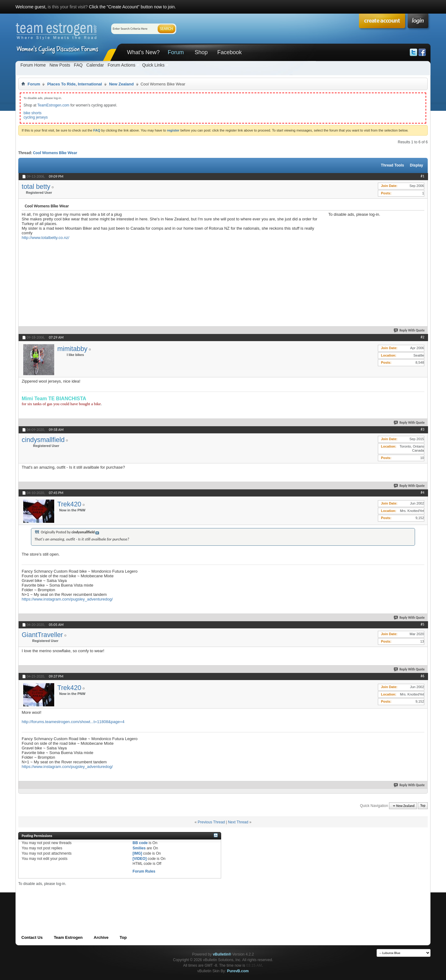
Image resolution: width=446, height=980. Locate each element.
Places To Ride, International (74, 84)
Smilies (139, 848)
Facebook (229, 52)
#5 (422, 624)
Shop (201, 52)
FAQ (78, 65)
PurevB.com (238, 971)
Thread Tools (392, 165)
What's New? (143, 52)
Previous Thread (211, 822)
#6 (422, 676)
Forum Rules (144, 871)
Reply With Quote (409, 330)
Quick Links (153, 65)
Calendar (95, 65)
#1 (422, 176)
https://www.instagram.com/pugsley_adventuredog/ (67, 599)
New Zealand (121, 84)
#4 (422, 492)
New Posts (60, 65)
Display (416, 165)
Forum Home (33, 65)
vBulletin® (222, 954)
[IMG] (137, 853)
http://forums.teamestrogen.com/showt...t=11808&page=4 (73, 722)
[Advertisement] (375, 255)
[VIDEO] (140, 859)
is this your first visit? (68, 7)
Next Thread (238, 822)
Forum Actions (121, 65)
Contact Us (32, 937)
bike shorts (33, 113)
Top (423, 806)
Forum (176, 52)
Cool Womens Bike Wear (55, 153)
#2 (422, 337)
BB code (140, 843)
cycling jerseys (36, 117)
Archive (101, 937)
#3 (422, 429)
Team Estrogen (68, 937)
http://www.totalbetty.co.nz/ (46, 238)
